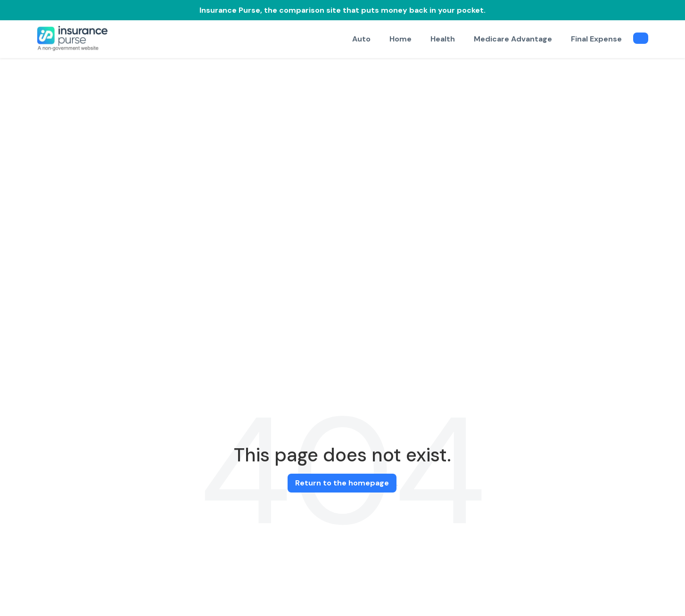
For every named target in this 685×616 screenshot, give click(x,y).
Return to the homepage (342, 483)
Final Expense (596, 39)
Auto (361, 39)
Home (400, 39)
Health (443, 39)
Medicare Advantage (513, 39)
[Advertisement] (343, 129)
